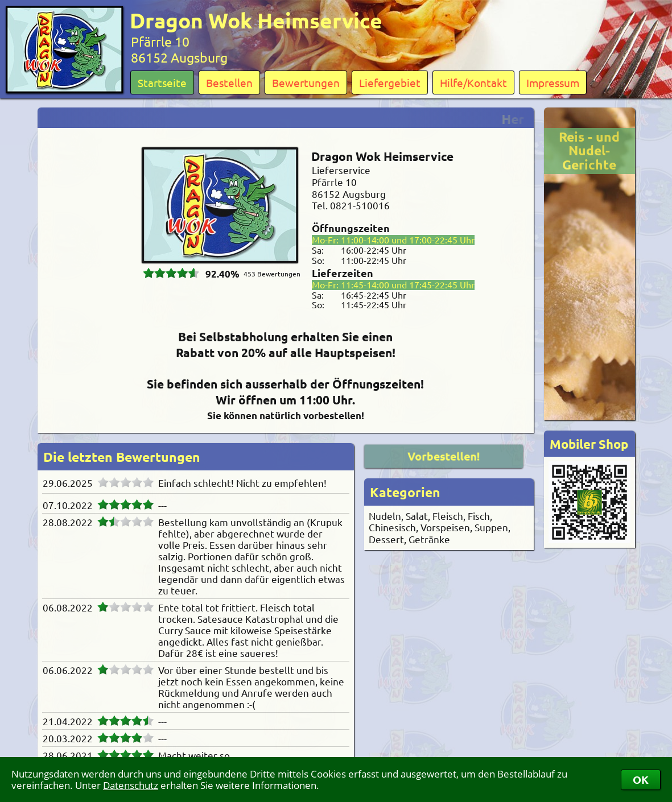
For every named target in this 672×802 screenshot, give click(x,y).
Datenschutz (131, 785)
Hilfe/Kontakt (473, 82)
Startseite (162, 82)
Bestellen (229, 82)
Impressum (553, 82)
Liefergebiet (390, 82)
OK (641, 780)
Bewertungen (306, 82)
